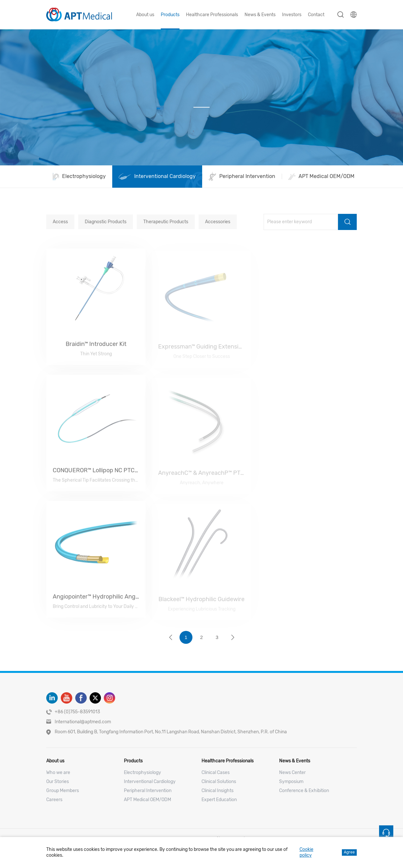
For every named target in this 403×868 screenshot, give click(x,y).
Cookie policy (306, 852)
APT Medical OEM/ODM (147, 800)
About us (145, 15)
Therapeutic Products (166, 222)
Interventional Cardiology (150, 782)
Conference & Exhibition (304, 791)
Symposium (291, 782)
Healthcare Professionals (212, 15)
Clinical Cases (216, 773)
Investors (292, 15)
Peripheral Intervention (148, 791)
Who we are (58, 773)
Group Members (63, 791)
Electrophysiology (142, 773)
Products (170, 15)
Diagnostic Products (106, 222)
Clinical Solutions (219, 782)
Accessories (218, 222)
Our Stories (58, 782)
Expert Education (219, 800)
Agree (349, 852)
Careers (54, 800)
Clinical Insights (218, 791)
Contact (316, 15)
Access (60, 222)
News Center (292, 773)
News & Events (260, 15)
